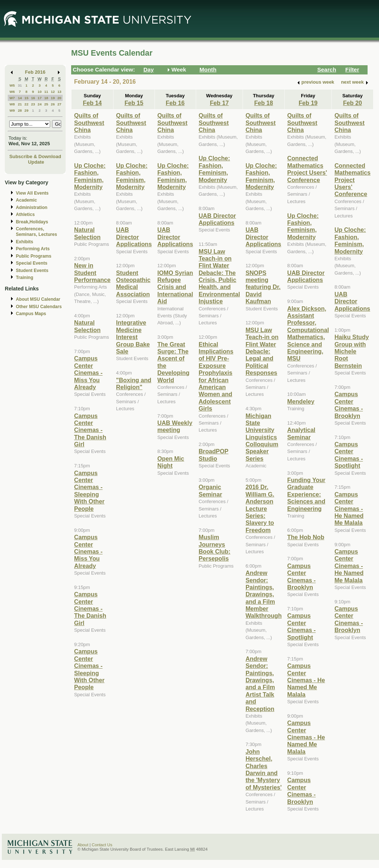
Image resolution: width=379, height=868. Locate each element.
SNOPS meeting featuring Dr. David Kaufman (263, 287)
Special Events (32, 263)
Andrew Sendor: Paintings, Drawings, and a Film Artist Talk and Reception (260, 684)
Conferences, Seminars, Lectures (36, 232)
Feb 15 (134, 103)
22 (26, 104)
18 (46, 98)
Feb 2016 (35, 72)
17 (40, 98)
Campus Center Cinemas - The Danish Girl (90, 430)
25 (46, 104)
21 (20, 104)
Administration (32, 208)
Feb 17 (219, 103)
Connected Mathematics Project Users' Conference (307, 169)
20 (60, 98)
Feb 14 (92, 103)
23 (33, 104)
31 (20, 85)
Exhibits (25, 242)
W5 (12, 85)
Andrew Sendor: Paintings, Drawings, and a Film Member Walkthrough (264, 594)
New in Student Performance (92, 273)
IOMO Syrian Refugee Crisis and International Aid (175, 287)
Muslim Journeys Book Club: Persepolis (215, 548)
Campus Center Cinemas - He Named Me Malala (306, 680)
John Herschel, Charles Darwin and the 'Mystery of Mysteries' (264, 769)
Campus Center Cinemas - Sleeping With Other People (89, 491)
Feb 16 (175, 103)
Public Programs (34, 256)
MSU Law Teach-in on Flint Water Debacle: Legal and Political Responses (262, 351)
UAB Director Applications (134, 237)
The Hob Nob (306, 537)
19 (53, 98)
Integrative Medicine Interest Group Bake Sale (133, 337)
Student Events (32, 271)
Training (25, 278)
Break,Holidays (32, 222)
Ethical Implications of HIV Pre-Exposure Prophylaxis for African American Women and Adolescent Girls (216, 377)
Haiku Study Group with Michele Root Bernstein (352, 351)
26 (53, 104)
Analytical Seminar (301, 433)
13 (60, 92)
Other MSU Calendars (39, 307)
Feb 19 (308, 103)
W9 (12, 110)
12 (53, 92)
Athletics (25, 215)
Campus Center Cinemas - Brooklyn (301, 576)
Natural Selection (87, 233)
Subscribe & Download (35, 156)
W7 (12, 98)
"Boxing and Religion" (134, 384)
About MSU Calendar (38, 299)
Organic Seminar (211, 490)
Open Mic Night (171, 462)
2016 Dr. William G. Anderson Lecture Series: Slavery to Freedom (260, 508)
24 (40, 104)
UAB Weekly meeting (175, 426)
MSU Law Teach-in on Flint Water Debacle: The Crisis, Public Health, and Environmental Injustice (219, 276)
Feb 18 (263, 103)
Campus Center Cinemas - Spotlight (301, 626)
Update (36, 162)
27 (60, 104)
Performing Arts (33, 249)
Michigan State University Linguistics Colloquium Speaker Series (262, 437)
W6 (12, 92)
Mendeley (301, 401)
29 (26, 110)
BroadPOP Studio (214, 455)
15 (26, 98)
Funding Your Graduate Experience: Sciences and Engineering (306, 494)
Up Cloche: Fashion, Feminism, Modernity (90, 176)
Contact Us (102, 845)
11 (46, 92)
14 (20, 98)
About (83, 845)
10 (40, 92)
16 (33, 98)
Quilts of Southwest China (89, 123)
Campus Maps (31, 314)
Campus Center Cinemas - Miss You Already (88, 373)
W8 (12, 104)
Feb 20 (352, 103)
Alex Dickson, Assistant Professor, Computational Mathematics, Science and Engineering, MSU (308, 334)
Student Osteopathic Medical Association (133, 283)
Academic (26, 200)
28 (20, 110)
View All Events (32, 193)
